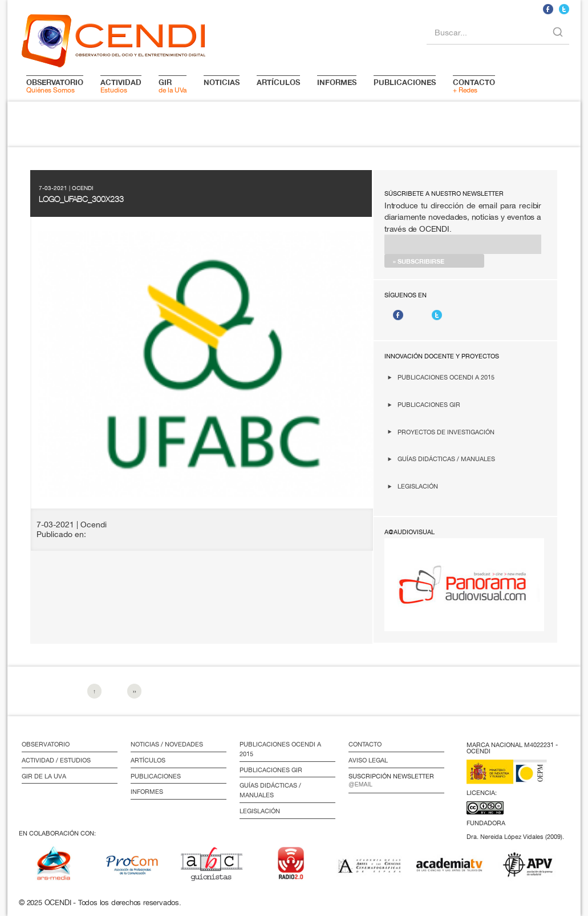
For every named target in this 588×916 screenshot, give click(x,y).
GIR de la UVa (44, 776)
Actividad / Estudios (56, 760)
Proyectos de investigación (446, 432)
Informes (147, 792)
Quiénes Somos (55, 86)
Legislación (418, 486)
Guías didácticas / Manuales (446, 459)
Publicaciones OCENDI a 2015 (446, 377)
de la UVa (173, 86)
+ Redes (474, 86)
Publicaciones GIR (429, 404)
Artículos (148, 760)
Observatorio (46, 744)
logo (113, 39)
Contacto (365, 744)
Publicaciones (156, 776)
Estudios (121, 86)
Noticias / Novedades (167, 744)
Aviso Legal (368, 760)
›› (135, 691)
